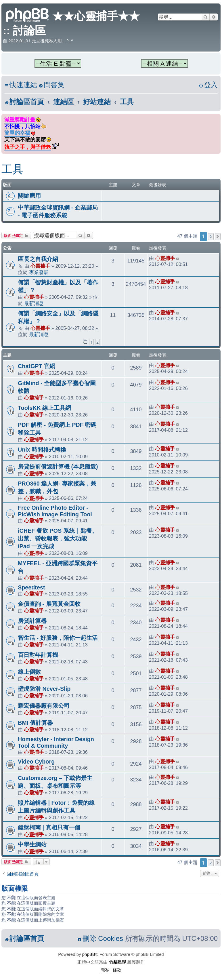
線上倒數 (29, 672)
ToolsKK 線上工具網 (44, 408)
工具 (12, 169)
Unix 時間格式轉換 (42, 450)
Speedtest (31, 587)
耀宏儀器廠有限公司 (44, 706)
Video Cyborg (36, 762)
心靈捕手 (40, 266)
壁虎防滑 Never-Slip (44, 689)
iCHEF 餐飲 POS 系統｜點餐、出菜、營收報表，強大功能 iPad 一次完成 (58, 538)
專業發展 (39, 272)
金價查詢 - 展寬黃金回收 (49, 604)
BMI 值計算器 (35, 723)
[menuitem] (51, 85)
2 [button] (211, 237)
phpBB (89, 954)
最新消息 (34, 303)
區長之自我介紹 (38, 259)
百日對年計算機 (38, 655)
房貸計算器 (32, 621)
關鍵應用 (29, 196)
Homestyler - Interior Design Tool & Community (56, 742)
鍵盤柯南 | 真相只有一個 (49, 827)
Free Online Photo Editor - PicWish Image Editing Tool (55, 511)
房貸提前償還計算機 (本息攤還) (58, 467)
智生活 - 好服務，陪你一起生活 (58, 638)
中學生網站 (32, 844)
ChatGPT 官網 (37, 366)
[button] (218, 237)
